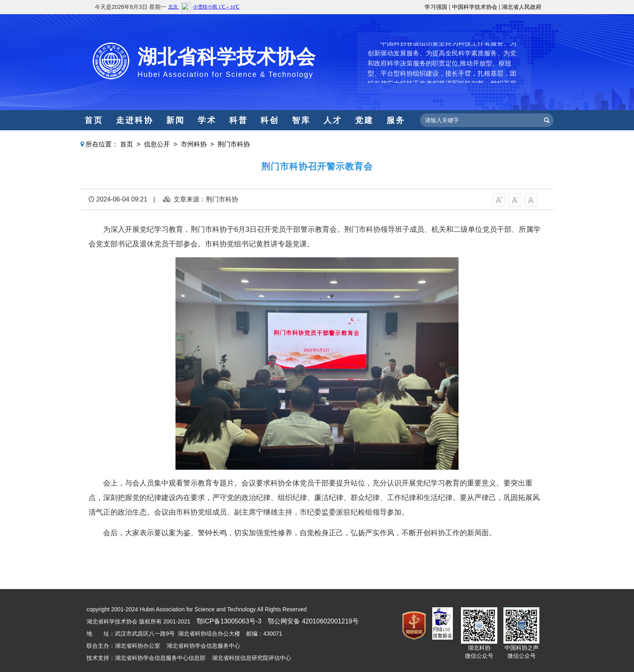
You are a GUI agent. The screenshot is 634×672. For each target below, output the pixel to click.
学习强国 (436, 7)
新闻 (175, 120)
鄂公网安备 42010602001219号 (313, 621)
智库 (301, 120)
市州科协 (194, 144)
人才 (333, 120)
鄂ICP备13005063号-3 (229, 621)
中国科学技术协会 (475, 7)
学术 (207, 120)
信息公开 (157, 144)
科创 (270, 120)
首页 (94, 120)
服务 (396, 120)
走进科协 (135, 120)
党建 (364, 120)
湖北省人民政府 (522, 7)
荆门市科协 (234, 144)
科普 (239, 120)
